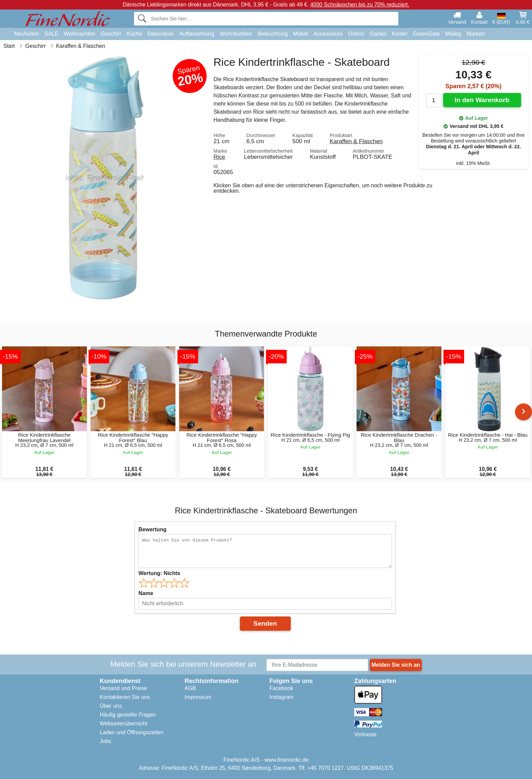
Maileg (453, 34)
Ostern (356, 34)
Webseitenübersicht (123, 724)
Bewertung (153, 529)
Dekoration (161, 34)
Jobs (106, 741)
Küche (134, 34)
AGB (190, 688)
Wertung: (159, 573)
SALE (51, 34)
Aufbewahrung (197, 34)
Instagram (281, 697)
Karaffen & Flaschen (356, 141)
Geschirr (111, 34)
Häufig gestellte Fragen (128, 715)
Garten (378, 34)
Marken (476, 34)
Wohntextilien (236, 34)
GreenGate (426, 34)
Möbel (301, 34)
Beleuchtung (273, 34)
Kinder (400, 34)
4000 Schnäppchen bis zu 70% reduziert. (360, 5)
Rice (219, 157)
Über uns (111, 706)
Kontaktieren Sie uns (125, 697)
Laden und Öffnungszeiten (131, 732)
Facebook (281, 688)
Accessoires (328, 34)
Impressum (198, 697)
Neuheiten (27, 34)
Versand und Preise (123, 688)
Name (146, 593)
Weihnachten (80, 34)
